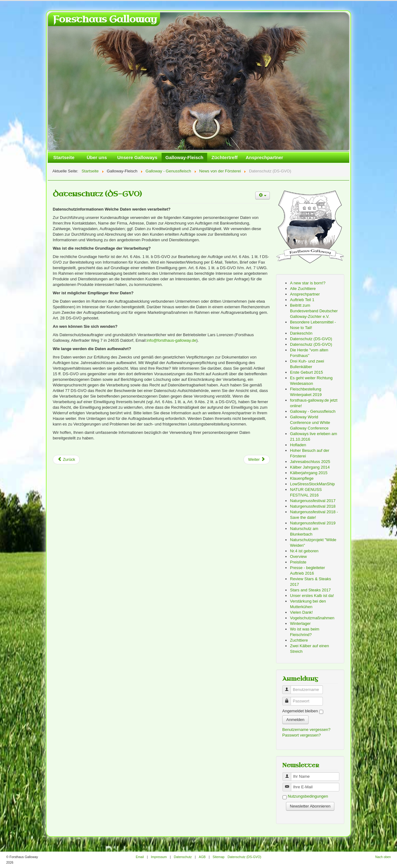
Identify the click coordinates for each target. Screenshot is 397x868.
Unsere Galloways (137, 157)
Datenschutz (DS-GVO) (97, 194)
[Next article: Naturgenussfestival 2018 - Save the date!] (257, 460)
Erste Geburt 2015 (306, 372)
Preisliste (298, 562)
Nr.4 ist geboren (304, 551)
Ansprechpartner (264, 157)
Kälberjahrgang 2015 (309, 473)
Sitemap (219, 857)
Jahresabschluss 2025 (310, 462)
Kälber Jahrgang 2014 (310, 467)
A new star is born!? (308, 283)
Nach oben (383, 857)
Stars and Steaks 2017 (310, 590)
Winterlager (300, 623)
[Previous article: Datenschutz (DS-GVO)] (66, 460)
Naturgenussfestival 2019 (313, 523)
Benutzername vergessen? (306, 730)
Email (140, 857)
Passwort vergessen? (301, 735)
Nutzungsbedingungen (308, 797)
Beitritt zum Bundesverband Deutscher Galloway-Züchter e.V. (314, 311)
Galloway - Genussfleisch (313, 411)
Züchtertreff (225, 157)
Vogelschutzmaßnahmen (312, 618)
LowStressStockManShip (312, 484)
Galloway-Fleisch (184, 157)
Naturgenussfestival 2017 (313, 501)
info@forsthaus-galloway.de (172, 340)
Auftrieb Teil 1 (302, 300)
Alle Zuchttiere (303, 289)
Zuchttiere (299, 640)
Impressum (159, 857)
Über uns (97, 157)
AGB (202, 857)
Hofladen (298, 445)
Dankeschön (301, 333)
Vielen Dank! (301, 612)
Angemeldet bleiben (300, 711)
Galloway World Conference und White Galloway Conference (310, 423)
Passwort (289, 699)
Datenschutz (183, 857)
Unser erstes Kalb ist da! (312, 596)
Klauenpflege (302, 478)
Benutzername (289, 687)
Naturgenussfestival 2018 (313, 506)
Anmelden (295, 720)
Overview (298, 556)
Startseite (64, 157)
